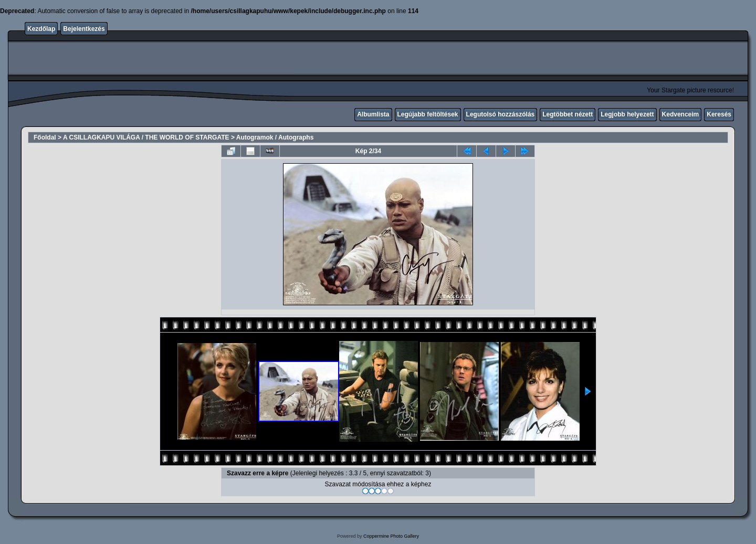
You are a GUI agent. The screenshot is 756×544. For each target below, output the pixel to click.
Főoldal (45, 137)
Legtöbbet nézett (568, 114)
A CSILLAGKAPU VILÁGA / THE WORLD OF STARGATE (146, 137)
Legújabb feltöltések (428, 114)
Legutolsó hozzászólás (501, 114)
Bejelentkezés (84, 29)
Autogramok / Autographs (275, 137)
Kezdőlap (41, 29)
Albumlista (373, 114)
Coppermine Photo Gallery (391, 536)
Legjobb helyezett (627, 114)
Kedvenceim (681, 114)
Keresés (719, 114)
